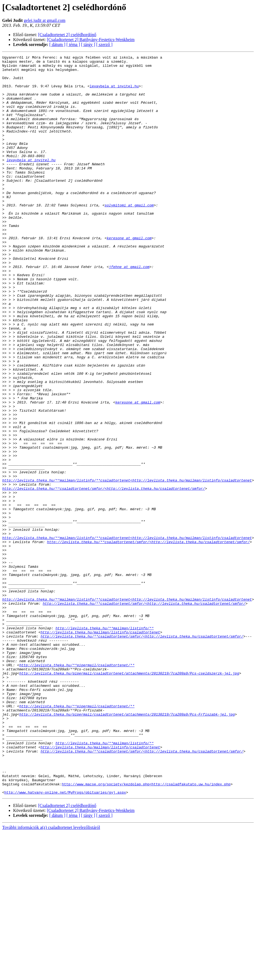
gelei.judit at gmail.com (45, 20)
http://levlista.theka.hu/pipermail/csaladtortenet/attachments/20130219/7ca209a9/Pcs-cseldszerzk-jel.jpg (129, 797)
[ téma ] (73, 44)
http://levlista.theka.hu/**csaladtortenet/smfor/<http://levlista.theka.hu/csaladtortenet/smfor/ (104, 575)
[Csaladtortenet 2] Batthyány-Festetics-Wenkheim (91, 40)
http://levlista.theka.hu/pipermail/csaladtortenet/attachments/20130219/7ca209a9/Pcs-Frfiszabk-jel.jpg (127, 846)
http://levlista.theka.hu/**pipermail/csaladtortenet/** (77, 787)
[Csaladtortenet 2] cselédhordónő (67, 35)
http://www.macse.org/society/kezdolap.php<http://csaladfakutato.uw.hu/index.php (146, 930)
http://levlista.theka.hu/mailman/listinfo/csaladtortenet (100, 748)
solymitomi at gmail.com (129, 235)
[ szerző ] (104, 44)
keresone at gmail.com (129, 275)
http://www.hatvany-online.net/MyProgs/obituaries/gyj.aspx (65, 940)
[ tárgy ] (88, 44)
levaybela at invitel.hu (114, 93)
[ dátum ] (57, 44)
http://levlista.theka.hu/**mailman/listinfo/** (105, 743)
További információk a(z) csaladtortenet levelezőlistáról (51, 975)
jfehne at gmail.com (129, 309)
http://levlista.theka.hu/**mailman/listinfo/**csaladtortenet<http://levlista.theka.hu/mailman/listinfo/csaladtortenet (127, 566)
